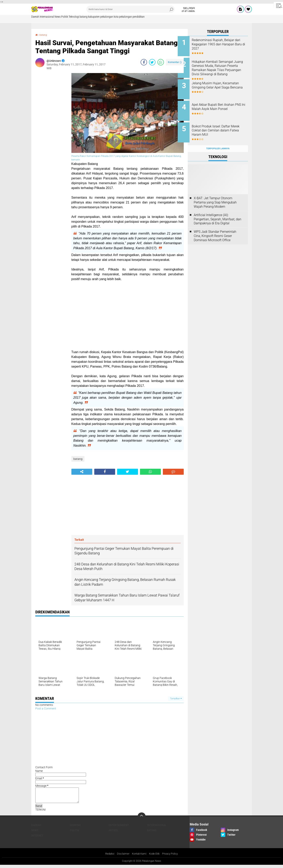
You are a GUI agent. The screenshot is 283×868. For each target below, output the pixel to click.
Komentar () (175, 62)
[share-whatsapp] (161, 62)
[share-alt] (82, 472)
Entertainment (119, 828)
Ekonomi (75, 828)
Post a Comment (46, 708)
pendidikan (139, 17)
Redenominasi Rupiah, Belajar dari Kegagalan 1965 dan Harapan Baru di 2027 (223, 44)
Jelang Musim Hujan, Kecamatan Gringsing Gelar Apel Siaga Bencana (221, 85)
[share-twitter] (152, 62)
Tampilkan (176, 699)
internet (37, 838)
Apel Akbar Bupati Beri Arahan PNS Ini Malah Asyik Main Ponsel (223, 105)
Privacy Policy (172, 857)
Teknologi (74, 17)
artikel (114, 833)
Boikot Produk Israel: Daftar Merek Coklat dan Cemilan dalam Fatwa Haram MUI (221, 125)
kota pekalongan (123, 17)
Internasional (47, 17)
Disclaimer (121, 857)
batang (84, 17)
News (58, 17)
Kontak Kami (138, 857)
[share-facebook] (144, 62)
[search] (131, 9)
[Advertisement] (51, 133)
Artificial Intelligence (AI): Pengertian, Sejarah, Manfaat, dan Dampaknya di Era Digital (218, 211)
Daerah (35, 17)
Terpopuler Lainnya (218, 141)
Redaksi (107, 857)
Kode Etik (155, 857)
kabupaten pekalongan (101, 17)
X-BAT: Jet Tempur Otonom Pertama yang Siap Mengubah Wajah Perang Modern (215, 195)
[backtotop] (142, 819)
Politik (65, 17)
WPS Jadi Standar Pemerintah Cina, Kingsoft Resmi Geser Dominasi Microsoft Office (215, 228)
